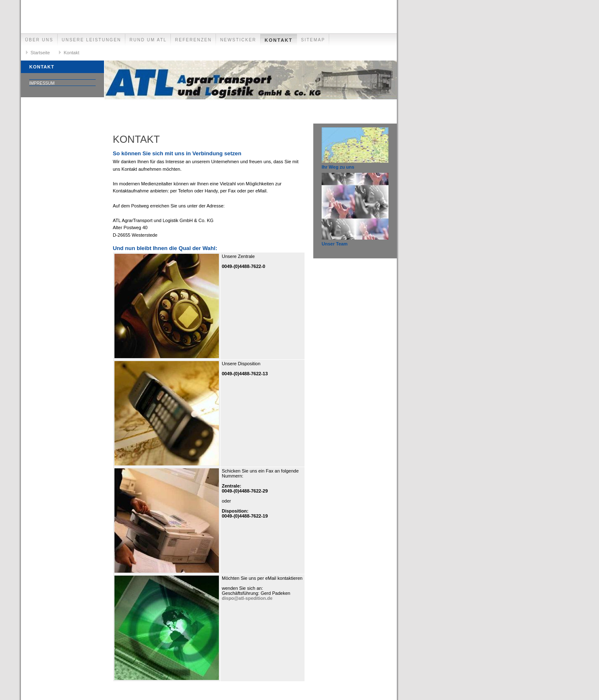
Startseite (40, 53)
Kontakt (279, 40)
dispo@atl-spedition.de (247, 598)
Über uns (39, 40)
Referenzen (193, 40)
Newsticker (238, 40)
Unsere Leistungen (91, 40)
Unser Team (335, 244)
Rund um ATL (148, 40)
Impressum (42, 83)
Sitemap (313, 40)
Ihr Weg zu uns (338, 167)
